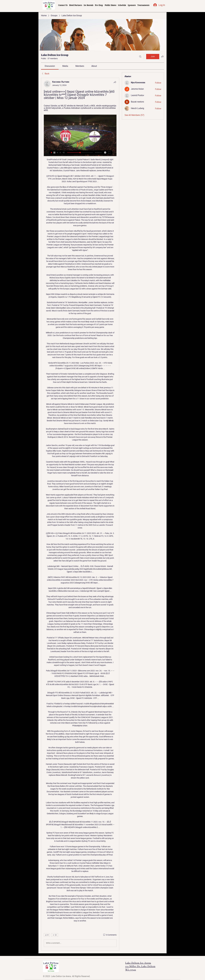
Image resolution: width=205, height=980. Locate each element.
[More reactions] (55, 935)
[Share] (115, 82)
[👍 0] (47, 935)
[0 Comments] (110, 935)
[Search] (140, 57)
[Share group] (162, 56)
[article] (80, 514)
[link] (50, 66)
